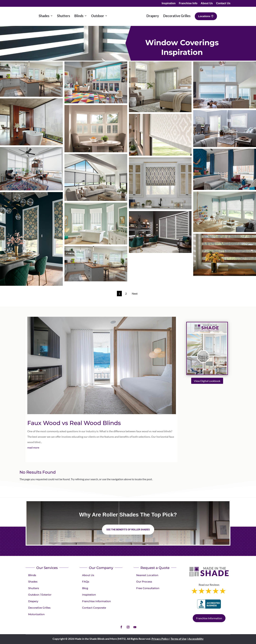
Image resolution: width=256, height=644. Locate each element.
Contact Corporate (94, 608)
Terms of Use (179, 639)
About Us (207, 3)
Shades (33, 582)
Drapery (33, 601)
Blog (85, 588)
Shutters (34, 588)
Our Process (144, 582)
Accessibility (196, 639)
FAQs (86, 582)
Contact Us (223, 3)
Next (135, 293)
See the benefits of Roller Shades (128, 529)
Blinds (32, 575)
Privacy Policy (160, 639)
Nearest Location (147, 575)
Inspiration (169, 3)
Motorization (36, 614)
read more (33, 447)
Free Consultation (148, 588)
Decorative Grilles (39, 608)
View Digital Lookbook (207, 381)
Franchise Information (96, 601)
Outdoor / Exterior (40, 595)
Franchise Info (188, 3)
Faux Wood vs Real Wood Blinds (74, 423)
